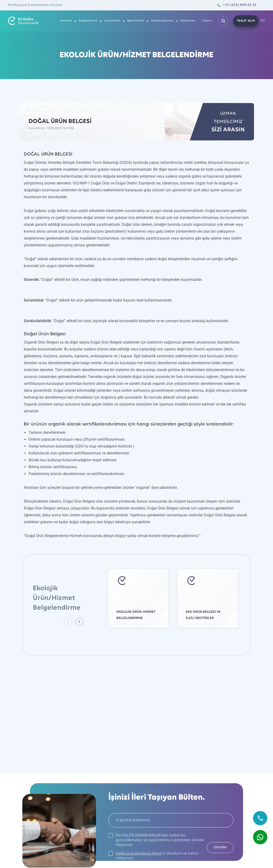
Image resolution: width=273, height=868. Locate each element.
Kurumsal (67, 21)
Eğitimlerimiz (137, 21)
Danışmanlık (113, 21)
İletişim (208, 21)
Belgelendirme (89, 21)
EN (263, 21)
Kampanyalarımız (163, 21)
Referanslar (189, 21)
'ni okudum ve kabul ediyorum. (153, 856)
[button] (80, 622)
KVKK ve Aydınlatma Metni (140, 853)
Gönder (218, 847)
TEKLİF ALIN (245, 21)
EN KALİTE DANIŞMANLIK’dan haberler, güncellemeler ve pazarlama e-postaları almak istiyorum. (153, 840)
